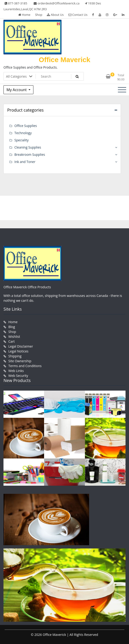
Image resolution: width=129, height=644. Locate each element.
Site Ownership (20, 361)
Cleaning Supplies (28, 147)
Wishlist (14, 337)
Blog (12, 327)
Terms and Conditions (25, 366)
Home (24, 15)
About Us (55, 15)
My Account (17, 90)
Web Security (18, 376)
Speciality (21, 140)
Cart (11, 341)
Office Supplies (26, 126)
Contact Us (78, 15)
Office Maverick (64, 60)
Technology (23, 133)
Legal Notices (18, 351)
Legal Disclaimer (21, 346)
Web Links (16, 371)
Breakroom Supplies (30, 154)
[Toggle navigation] (122, 90)
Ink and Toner (25, 162)
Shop (39, 15)
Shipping (15, 356)
